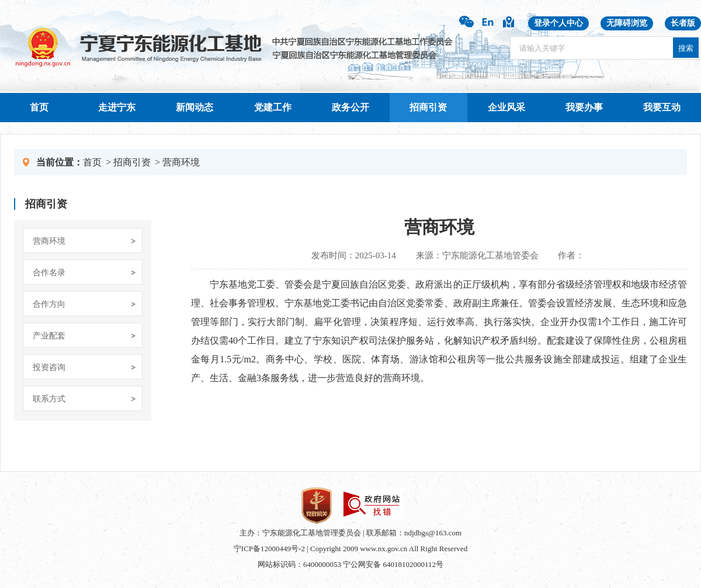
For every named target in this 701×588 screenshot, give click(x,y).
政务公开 (350, 107)
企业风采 (506, 107)
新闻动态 (195, 107)
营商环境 (181, 162)
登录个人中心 (558, 23)
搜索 (686, 48)
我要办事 (584, 107)
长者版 (683, 23)
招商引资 (428, 107)
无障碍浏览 (627, 23)
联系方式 (49, 399)
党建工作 (273, 107)
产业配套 (49, 336)
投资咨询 (49, 367)
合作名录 (49, 273)
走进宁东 (117, 107)
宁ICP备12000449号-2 (269, 549)
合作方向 (49, 304)
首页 (39, 107)
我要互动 (662, 107)
